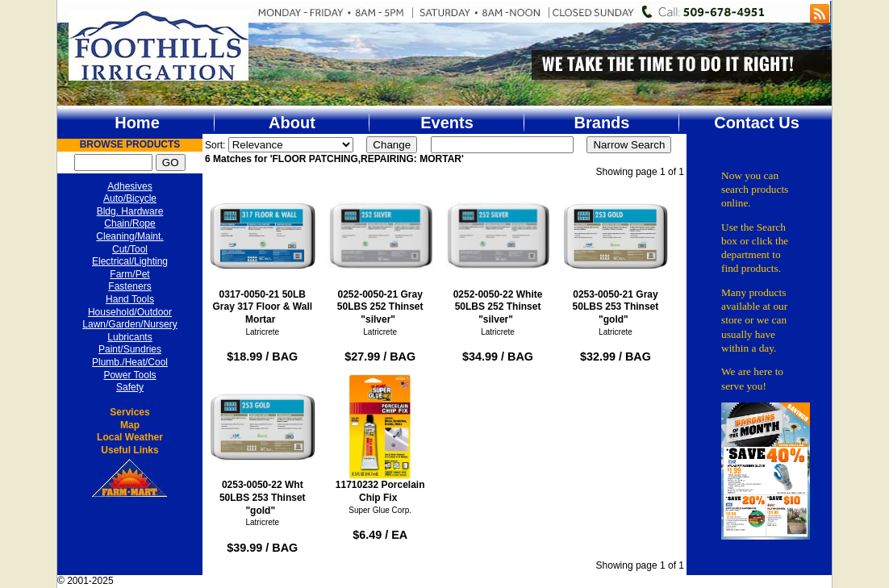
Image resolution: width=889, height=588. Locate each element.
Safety (130, 387)
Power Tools (129, 375)
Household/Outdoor (130, 312)
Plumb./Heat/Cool (130, 362)
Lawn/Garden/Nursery (129, 324)
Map (130, 425)
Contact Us (757, 123)
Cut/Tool (130, 249)
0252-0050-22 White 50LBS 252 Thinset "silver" (498, 254)
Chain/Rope (129, 223)
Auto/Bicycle (130, 198)
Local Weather (130, 437)
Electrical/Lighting (130, 261)
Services (129, 412)
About (292, 123)
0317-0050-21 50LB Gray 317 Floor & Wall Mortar (263, 254)
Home (137, 123)
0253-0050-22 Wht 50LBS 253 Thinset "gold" (263, 445)
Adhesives (129, 186)
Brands (602, 123)
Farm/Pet (129, 274)
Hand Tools (130, 299)
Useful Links (129, 450)
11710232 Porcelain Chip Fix (380, 439)
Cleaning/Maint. (129, 236)
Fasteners (129, 286)
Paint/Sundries (130, 349)
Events (447, 123)
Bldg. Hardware (130, 211)
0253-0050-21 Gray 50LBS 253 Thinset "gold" (616, 254)
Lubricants (129, 337)
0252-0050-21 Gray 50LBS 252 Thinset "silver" (380, 254)
